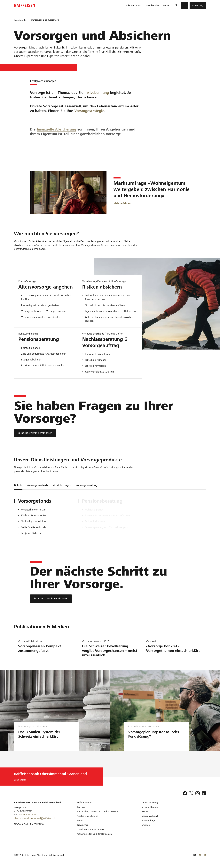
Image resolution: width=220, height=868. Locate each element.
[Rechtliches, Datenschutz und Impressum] (98, 811)
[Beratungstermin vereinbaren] (35, 433)
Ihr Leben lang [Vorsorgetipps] (97, 96)
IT (205, 855)
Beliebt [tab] (18, 485)
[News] (80, 820)
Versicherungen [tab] (62, 485)
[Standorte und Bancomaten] (91, 829)
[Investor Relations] (151, 807)
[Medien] (145, 811)
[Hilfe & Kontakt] (85, 802)
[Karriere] (81, 807)
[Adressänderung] (150, 802)
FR (200, 855)
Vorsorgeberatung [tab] (86, 485)
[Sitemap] (146, 825)
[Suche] (176, 5)
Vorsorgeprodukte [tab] (38, 485)
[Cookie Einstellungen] (88, 816)
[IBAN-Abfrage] (148, 820)
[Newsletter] (83, 825)
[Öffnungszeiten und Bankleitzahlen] (94, 834)
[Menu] (185, 5)
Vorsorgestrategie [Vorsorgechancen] (89, 131)
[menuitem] (134, 5)
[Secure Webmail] (150, 816)
